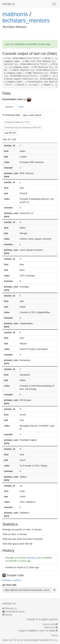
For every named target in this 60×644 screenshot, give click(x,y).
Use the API (10, 133)
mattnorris (15, 14)
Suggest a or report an (37, 631)
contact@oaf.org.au (15, 612)
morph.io (9, 4)
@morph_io (11, 608)
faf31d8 (54, 635)
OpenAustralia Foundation (37, 640)
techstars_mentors (26, 21)
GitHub (9, 615)
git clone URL (10, 585)
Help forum (50, 627)
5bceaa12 (32, 558)
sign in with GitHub (32, 115)
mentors (9, 107)
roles (21, 107)
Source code (49, 624)
